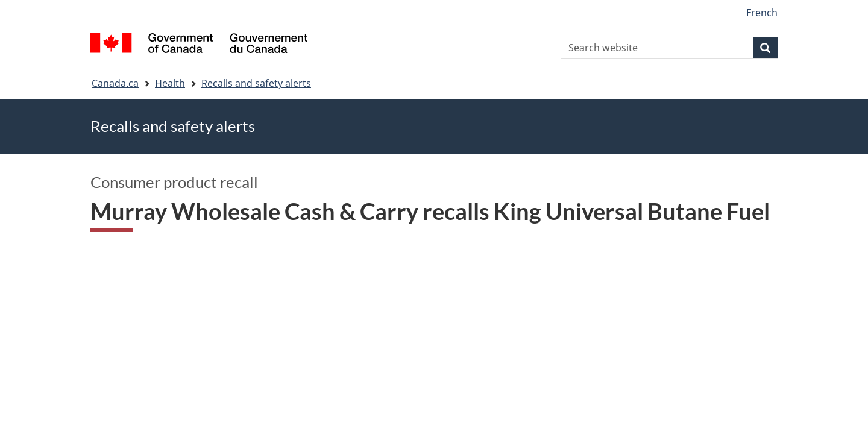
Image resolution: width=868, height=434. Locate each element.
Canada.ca (115, 83)
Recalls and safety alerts (256, 83)
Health (170, 83)
